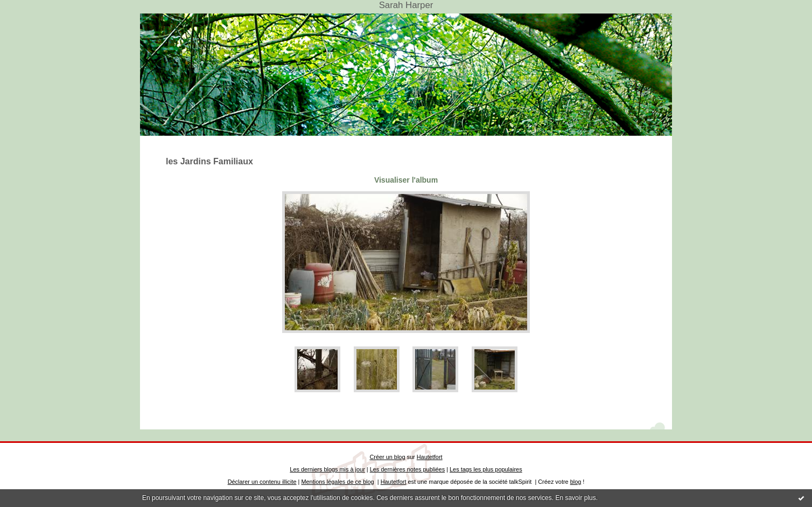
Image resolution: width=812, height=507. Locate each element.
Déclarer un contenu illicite (262, 482)
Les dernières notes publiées (407, 469)
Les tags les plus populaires (486, 469)
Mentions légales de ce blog (337, 482)
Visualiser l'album (406, 180)
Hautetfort (430, 457)
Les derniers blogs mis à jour (327, 469)
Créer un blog (387, 457)
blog (576, 482)
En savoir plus (575, 498)
